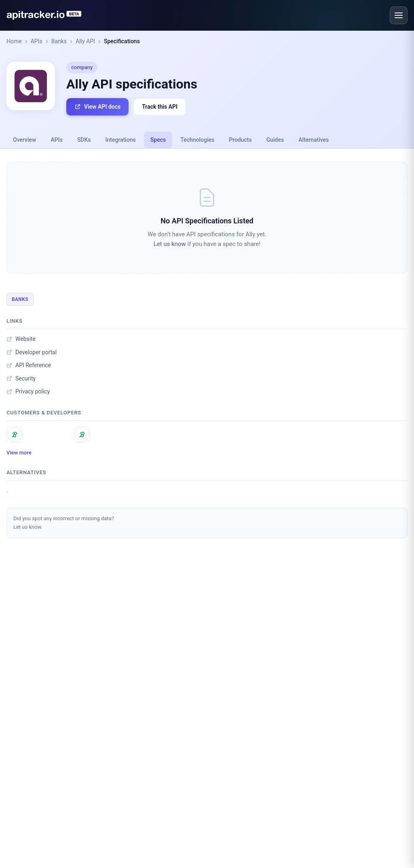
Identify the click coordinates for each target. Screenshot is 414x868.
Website (21, 339)
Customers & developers (44, 413)
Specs (158, 140)
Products (240, 140)
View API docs (97, 107)
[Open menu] (399, 15)
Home (14, 41)
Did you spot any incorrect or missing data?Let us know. (64, 523)
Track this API (160, 107)
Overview (24, 140)
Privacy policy (28, 391)
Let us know (170, 244)
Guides (275, 140)
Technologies (197, 140)
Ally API (85, 41)
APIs (37, 41)
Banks (59, 41)
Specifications (122, 41)
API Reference (29, 365)
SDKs (84, 140)
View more (19, 453)
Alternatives (314, 140)
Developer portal (32, 352)
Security (21, 378)
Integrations (121, 140)
